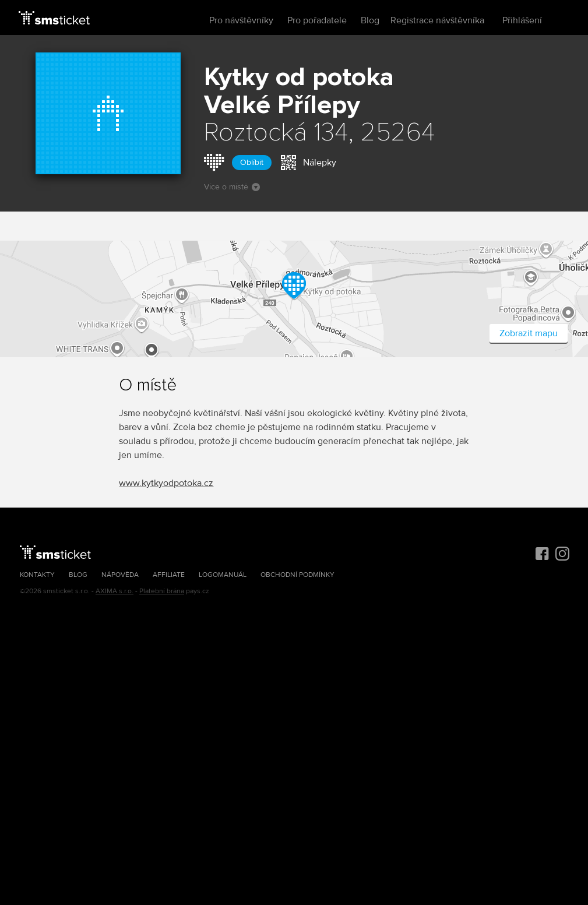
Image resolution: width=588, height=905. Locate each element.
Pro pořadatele (317, 20)
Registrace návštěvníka (437, 20)
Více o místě (232, 187)
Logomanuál (223, 575)
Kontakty (37, 575)
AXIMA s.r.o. (115, 591)
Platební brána (162, 591)
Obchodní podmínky (297, 575)
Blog (370, 20)
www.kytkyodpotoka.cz (166, 483)
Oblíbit (252, 162)
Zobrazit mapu (529, 333)
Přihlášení (522, 20)
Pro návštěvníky (241, 20)
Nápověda (120, 575)
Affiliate (169, 575)
